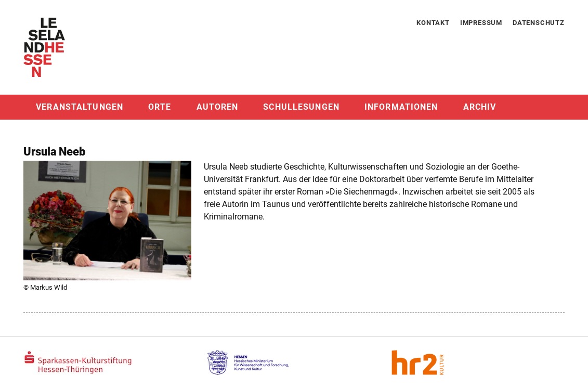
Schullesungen (301, 107)
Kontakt (433, 23)
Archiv (480, 107)
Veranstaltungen (80, 107)
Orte (160, 107)
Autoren (218, 107)
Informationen (401, 107)
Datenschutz (539, 23)
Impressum (481, 23)
